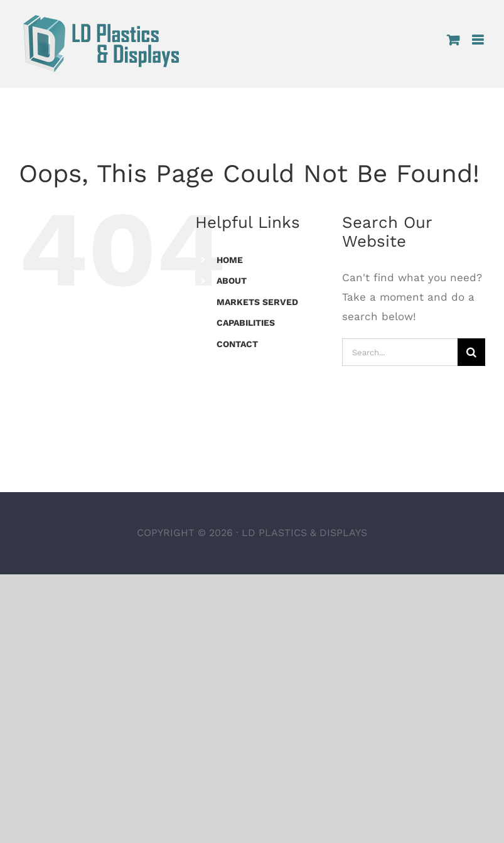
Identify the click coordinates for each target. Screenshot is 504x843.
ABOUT (232, 281)
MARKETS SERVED (257, 302)
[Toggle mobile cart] (453, 40)
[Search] (471, 352)
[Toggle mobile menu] (479, 40)
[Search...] (400, 352)
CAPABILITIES (246, 323)
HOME (230, 260)
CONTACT (237, 344)
